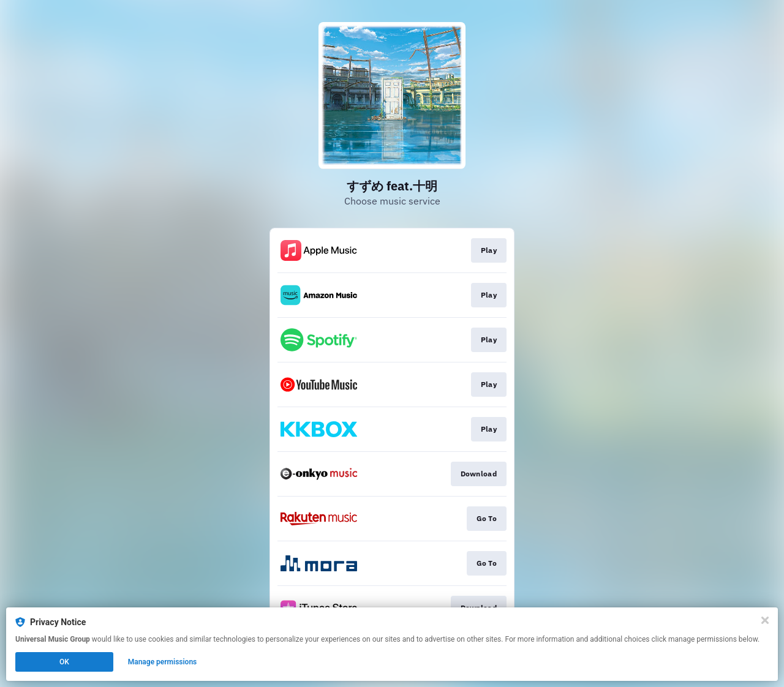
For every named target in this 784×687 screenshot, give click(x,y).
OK (64, 662)
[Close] (765, 620)
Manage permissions (163, 662)
